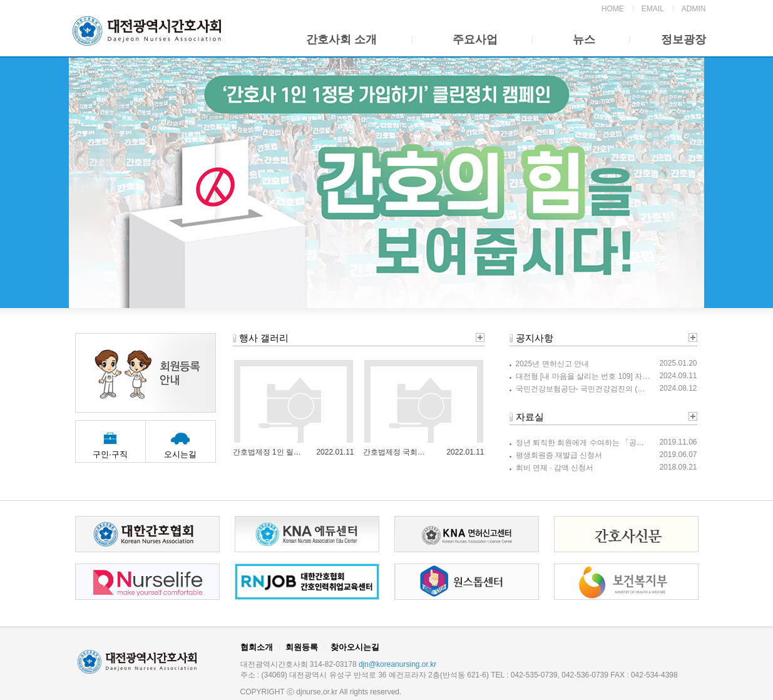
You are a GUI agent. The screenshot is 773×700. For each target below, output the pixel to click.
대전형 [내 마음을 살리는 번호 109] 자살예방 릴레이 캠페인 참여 (583, 376)
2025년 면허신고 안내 (552, 364)
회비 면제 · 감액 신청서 (555, 468)
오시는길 (180, 454)
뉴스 (584, 39)
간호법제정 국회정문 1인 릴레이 (397, 452)
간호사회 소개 (341, 39)
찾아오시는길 (355, 647)
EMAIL (653, 9)
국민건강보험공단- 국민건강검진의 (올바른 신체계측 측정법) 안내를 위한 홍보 (583, 389)
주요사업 (475, 39)
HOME (613, 9)
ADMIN (694, 9)
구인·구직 (110, 454)
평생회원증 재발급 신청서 (559, 455)
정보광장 (683, 39)
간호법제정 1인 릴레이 (267, 452)
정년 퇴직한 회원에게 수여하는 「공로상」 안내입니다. (583, 443)
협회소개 (257, 647)
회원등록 (302, 647)
